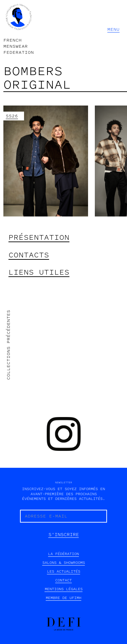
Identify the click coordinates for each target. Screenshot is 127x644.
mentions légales (64, 589)
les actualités (64, 571)
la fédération (63, 554)
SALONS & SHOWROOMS (64, 563)
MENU (113, 29)
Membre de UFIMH (63, 598)
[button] (114, 29)
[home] (19, 29)
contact (63, 580)
